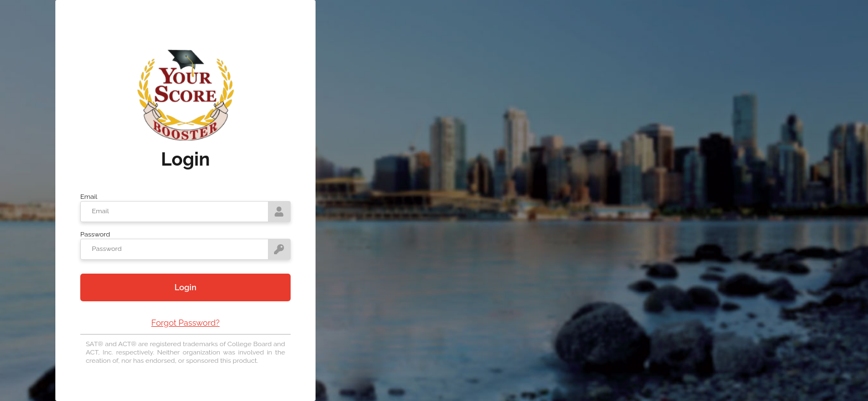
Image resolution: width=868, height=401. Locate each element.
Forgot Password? (185, 323)
